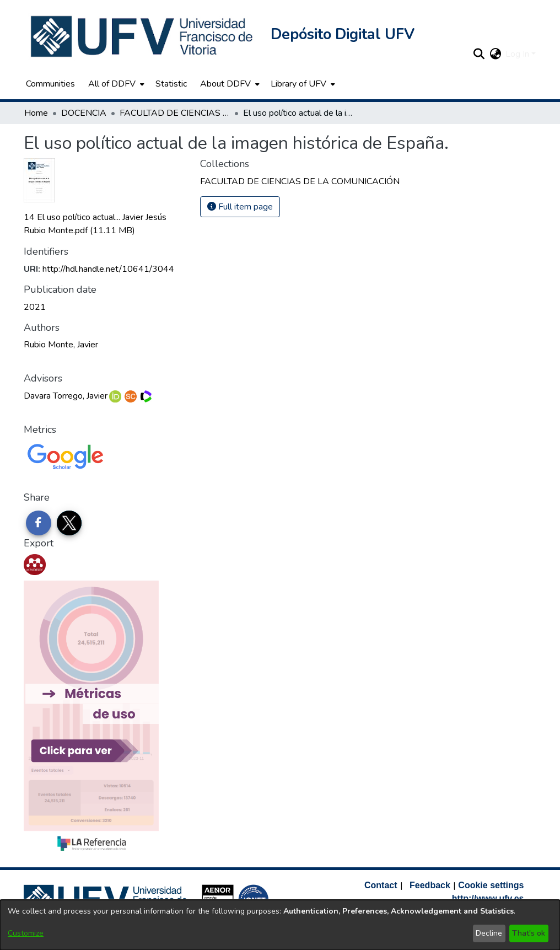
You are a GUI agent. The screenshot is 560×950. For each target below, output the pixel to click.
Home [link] (36, 113)
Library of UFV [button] (298, 84)
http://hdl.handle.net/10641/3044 (108, 269)
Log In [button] (518, 54)
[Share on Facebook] (39, 523)
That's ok (529, 933)
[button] (143, 36)
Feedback (430, 885)
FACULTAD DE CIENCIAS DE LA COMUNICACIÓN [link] (175, 113)
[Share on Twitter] (69, 523)
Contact (381, 885)
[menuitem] (115, 84)
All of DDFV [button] (112, 84)
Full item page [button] (240, 207)
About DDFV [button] (225, 84)
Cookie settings (491, 885)
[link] (300, 181)
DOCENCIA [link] (84, 113)
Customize (26, 933)
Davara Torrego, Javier (66, 396)
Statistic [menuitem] (171, 84)
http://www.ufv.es (488, 898)
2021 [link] (35, 307)
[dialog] (280, 925)
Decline (489, 933)
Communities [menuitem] (50, 84)
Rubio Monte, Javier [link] (61, 345)
